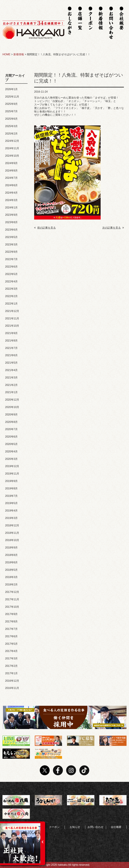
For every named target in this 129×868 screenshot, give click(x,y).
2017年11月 (12, 599)
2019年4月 (11, 511)
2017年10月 (12, 607)
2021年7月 (11, 348)
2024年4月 (11, 193)
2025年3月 (11, 126)
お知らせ (75, 827)
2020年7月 (11, 429)
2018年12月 (12, 525)
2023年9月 (11, 215)
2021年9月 (11, 333)
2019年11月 (12, 474)
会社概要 (116, 827)
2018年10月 (12, 540)
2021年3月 (11, 378)
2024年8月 (11, 171)
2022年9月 (11, 252)
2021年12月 (12, 311)
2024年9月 (11, 163)
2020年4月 (11, 451)
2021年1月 (11, 392)
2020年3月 (11, 459)
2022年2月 (11, 296)
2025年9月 (11, 104)
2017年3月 (11, 658)
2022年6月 (11, 267)
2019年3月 (11, 518)
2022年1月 (11, 304)
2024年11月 (12, 148)
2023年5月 (11, 237)
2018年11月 (12, 533)
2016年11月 (12, 688)
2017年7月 (11, 629)
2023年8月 (11, 222)
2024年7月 (11, 178)
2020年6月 (11, 437)
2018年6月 (11, 562)
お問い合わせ (96, 827)
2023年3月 (11, 245)
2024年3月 (11, 200)
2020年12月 (12, 400)
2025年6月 (11, 119)
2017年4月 (11, 651)
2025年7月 (11, 111)
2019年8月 (11, 488)
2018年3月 (11, 577)
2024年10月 (12, 156)
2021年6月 (11, 355)
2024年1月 (11, 208)
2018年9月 (11, 548)
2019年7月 (11, 496)
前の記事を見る (45, 228)
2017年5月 (11, 644)
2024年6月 (11, 185)
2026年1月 (11, 89)
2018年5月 (11, 570)
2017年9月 (11, 614)
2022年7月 (11, 259)
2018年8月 (11, 555)
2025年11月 (12, 97)
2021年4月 (11, 370)
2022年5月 (11, 274)
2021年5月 (11, 363)
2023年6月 (11, 230)
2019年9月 (11, 481)
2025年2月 (11, 134)
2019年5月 (11, 503)
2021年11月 (12, 318)
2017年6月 (11, 636)
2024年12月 (12, 141)
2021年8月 (11, 341)
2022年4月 (11, 281)
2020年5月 (11, 444)
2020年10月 (12, 407)
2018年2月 (11, 585)
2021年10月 (12, 326)
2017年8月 (11, 621)
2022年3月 (11, 289)
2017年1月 (11, 673)
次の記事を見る (113, 228)
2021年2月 (11, 385)
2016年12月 (12, 681)
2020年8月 (11, 422)
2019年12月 (12, 466)
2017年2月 (11, 666)
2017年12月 (12, 592)
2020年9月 (11, 415)
